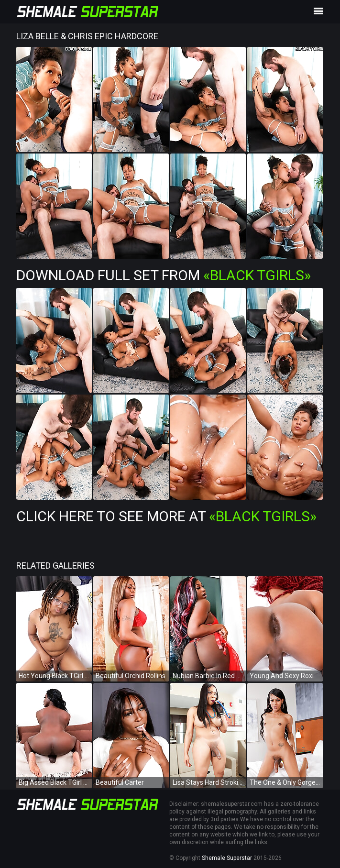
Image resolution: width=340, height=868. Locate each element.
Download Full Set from (164, 275)
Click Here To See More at (166, 516)
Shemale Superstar (227, 858)
